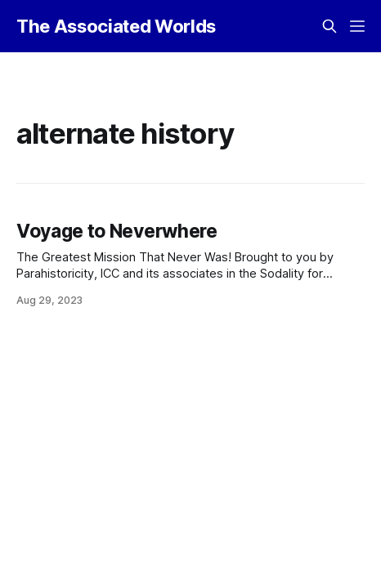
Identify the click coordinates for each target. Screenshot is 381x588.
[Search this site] (329, 26)
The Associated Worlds (116, 26)
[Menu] (357, 26)
